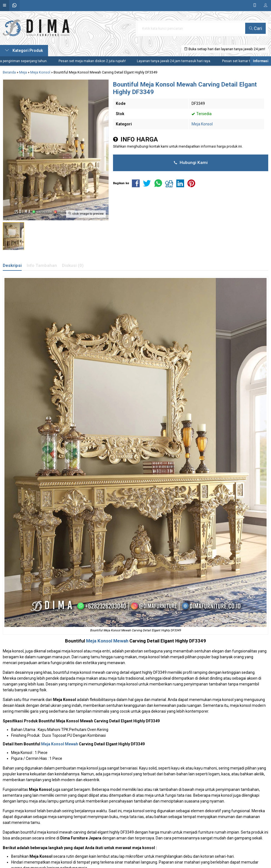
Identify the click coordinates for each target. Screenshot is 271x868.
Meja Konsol (202, 124)
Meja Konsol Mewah (107, 641)
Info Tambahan (42, 265)
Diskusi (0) (73, 265)
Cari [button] (256, 28)
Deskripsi (12, 265)
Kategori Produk (24, 50)
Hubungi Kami (191, 163)
